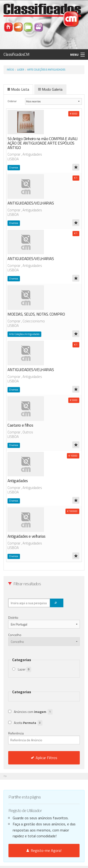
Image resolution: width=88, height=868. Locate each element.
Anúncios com (33, 712)
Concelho (15, 635)
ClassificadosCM (17, 54)
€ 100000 (72, 511)
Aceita (28, 723)
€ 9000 (74, 114)
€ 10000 (73, 456)
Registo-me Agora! (44, 850)
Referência (44, 738)
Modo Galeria (50, 89)
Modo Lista (18, 89)
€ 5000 (74, 400)
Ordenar (12, 101)
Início (10, 70)
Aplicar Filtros (44, 758)
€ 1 (76, 178)
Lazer (21, 70)
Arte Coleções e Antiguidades (46, 70)
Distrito (13, 617)
